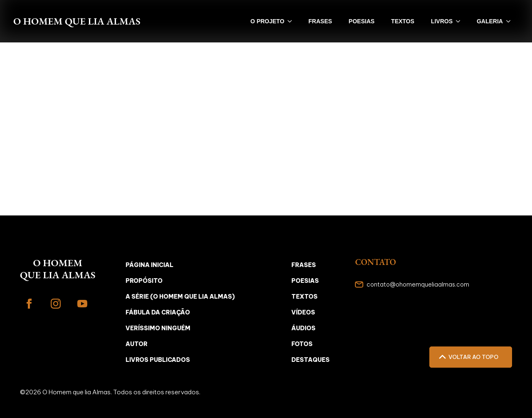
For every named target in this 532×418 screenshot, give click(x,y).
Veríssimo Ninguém (158, 328)
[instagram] (56, 304)
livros (442, 21)
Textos (304, 297)
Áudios (303, 328)
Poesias (305, 281)
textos (403, 21)
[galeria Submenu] (511, 21)
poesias (362, 21)
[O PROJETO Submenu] (292, 21)
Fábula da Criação (158, 312)
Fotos (302, 344)
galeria (490, 21)
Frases (304, 265)
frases (320, 21)
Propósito (144, 281)
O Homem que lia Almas (77, 21)
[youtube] (82, 304)
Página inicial (149, 265)
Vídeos (303, 312)
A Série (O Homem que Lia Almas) (180, 297)
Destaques (310, 360)
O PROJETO (267, 21)
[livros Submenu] (461, 21)
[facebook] (29, 304)
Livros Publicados (158, 360)
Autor (137, 344)
